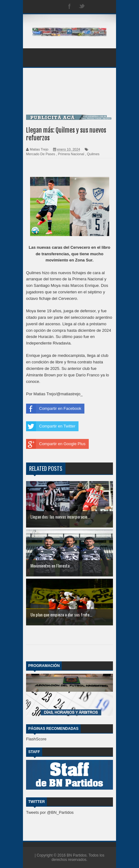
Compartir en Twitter (51, 426)
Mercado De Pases (41, 154)
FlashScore (36, 739)
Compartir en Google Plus (56, 444)
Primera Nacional (71, 154)
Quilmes (93, 154)
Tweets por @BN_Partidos (50, 812)
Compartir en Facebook (54, 409)
